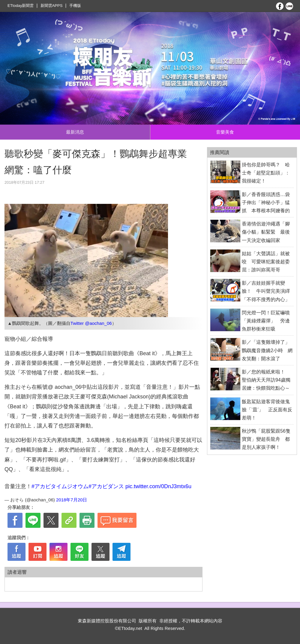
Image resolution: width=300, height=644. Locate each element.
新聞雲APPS (52, 6)
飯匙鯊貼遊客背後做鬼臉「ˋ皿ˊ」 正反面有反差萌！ (267, 410)
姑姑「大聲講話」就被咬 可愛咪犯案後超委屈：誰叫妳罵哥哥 (266, 262)
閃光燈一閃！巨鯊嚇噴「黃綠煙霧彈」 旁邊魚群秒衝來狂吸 (266, 321)
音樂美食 (225, 132)
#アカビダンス (106, 486)
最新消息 (75, 132)
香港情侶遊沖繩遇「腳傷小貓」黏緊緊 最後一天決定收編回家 (266, 232)
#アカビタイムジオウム (60, 486)
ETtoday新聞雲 (21, 6)
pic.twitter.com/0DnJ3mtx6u (158, 486)
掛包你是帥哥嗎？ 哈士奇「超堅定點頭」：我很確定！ (266, 173)
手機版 (75, 6)
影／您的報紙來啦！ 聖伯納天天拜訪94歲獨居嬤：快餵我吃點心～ (266, 380)
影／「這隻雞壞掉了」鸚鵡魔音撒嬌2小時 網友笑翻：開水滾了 (267, 350)
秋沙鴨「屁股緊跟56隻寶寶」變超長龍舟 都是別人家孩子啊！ (266, 439)
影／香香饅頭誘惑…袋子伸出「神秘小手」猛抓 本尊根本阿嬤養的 (266, 203)
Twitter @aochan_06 (91, 323)
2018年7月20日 (72, 500)
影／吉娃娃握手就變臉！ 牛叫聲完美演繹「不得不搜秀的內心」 (266, 291)
